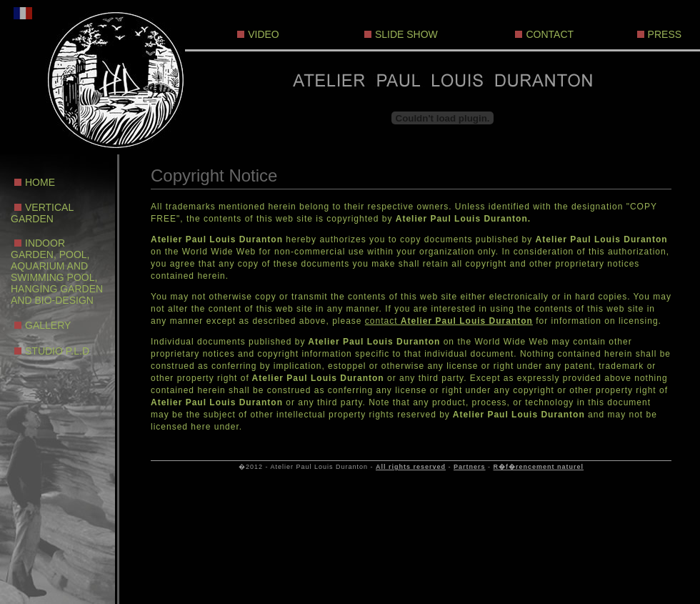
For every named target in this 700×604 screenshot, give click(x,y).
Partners (470, 467)
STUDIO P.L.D (57, 351)
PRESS (665, 34)
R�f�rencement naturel (539, 467)
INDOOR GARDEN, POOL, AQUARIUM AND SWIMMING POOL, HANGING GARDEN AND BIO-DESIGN (57, 272)
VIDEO (264, 34)
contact (449, 321)
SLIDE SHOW (406, 34)
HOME (40, 182)
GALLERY (48, 325)
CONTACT (550, 34)
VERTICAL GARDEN (42, 213)
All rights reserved (411, 467)
